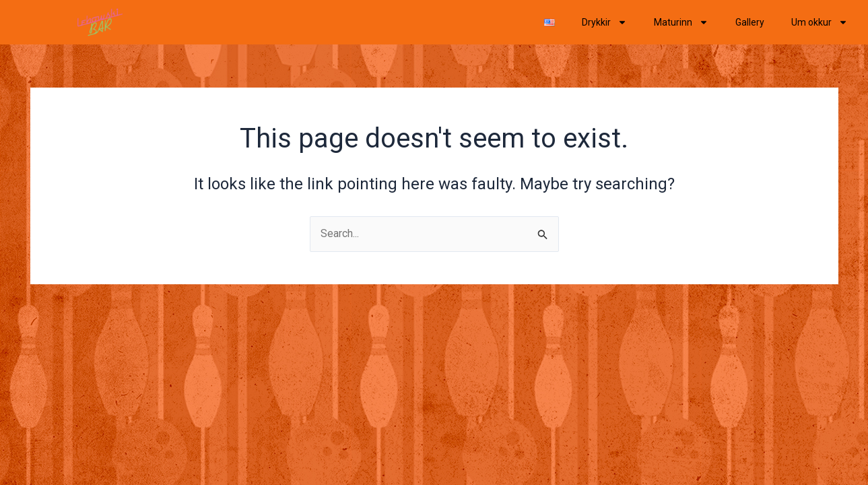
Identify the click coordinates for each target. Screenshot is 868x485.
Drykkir (604, 22)
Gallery (750, 22)
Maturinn (681, 22)
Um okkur (820, 22)
